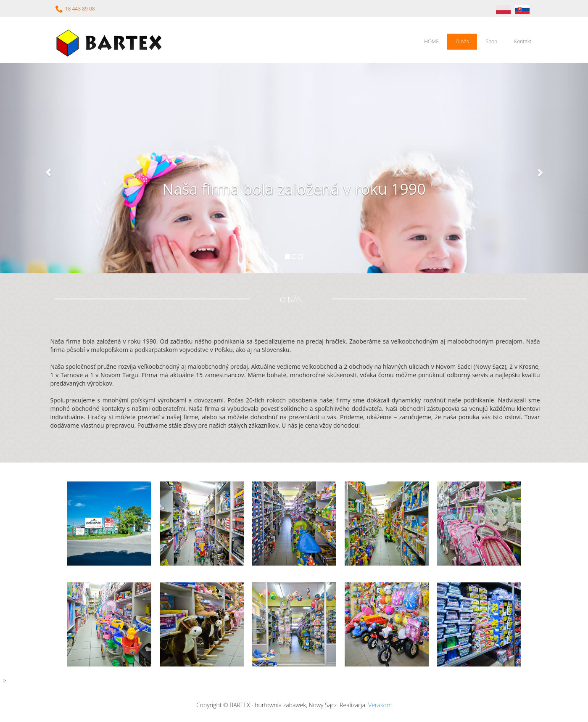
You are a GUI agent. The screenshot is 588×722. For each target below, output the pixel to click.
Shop (491, 41)
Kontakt (523, 41)
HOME (431, 41)
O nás (462, 41)
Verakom (380, 705)
